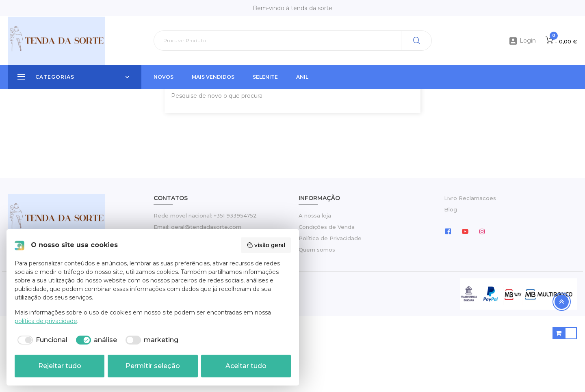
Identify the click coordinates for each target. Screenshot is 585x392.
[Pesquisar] (293, 41)
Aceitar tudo (246, 366)
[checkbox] (41, 340)
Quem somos (317, 325)
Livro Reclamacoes (470, 274)
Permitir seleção (153, 366)
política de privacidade (46, 321)
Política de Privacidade (330, 314)
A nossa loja (315, 291)
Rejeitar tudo (60, 366)
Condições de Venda (327, 303)
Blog (451, 286)
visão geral (266, 245)
